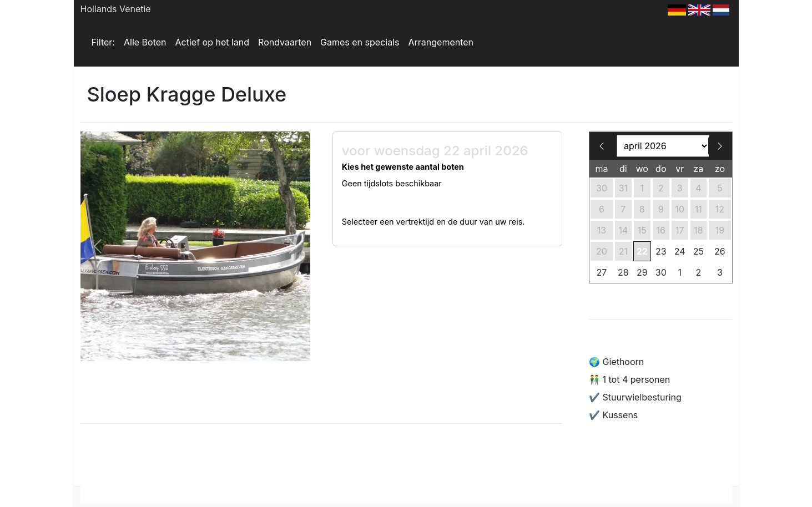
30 (602, 188)
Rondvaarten (285, 42)
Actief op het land (213, 42)
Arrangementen (441, 42)
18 (698, 230)
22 (642, 251)
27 (602, 272)
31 (623, 188)
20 (602, 251)
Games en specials (360, 42)
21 (623, 251)
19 (720, 230)
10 (680, 209)
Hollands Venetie (116, 9)
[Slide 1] (195, 346)
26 (720, 251)
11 (698, 209)
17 (680, 230)
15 (642, 230)
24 (680, 251)
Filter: (103, 42)
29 (642, 272)
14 (623, 230)
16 (661, 230)
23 (661, 251)
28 (623, 272)
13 (602, 230)
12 (720, 209)
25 (698, 251)
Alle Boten (145, 42)
